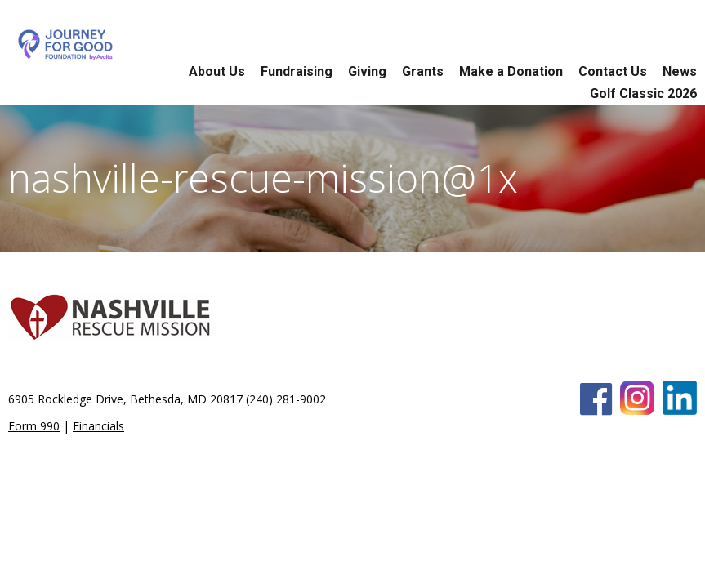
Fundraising (297, 71)
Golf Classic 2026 (643, 94)
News (680, 71)
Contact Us (613, 71)
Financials (98, 426)
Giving (367, 71)
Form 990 (34, 426)
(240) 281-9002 (286, 399)
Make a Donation (511, 71)
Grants (423, 71)
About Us (217, 71)
